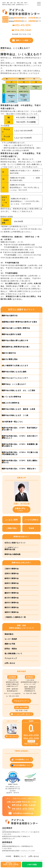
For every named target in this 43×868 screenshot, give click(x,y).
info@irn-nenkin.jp (23, 813)
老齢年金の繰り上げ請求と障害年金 (16, 328)
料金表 (32, 528)
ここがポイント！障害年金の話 (12, 548)
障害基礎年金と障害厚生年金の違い (16, 347)
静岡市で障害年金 (12, 578)
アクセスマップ (11, 658)
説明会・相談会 (11, 649)
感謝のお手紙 (10, 644)
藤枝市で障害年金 (12, 593)
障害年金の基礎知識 (13, 554)
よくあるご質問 (11, 520)
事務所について (20, 856)
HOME (9, 856)
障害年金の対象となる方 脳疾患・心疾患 (19, 409)
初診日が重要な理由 (10, 359)
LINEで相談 (32, 865)
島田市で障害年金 (12, 588)
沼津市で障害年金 (12, 574)
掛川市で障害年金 (12, 598)
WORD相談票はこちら (21, 765)
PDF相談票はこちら (21, 759)
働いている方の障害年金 (11, 397)
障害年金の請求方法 (10, 316)
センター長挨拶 (11, 639)
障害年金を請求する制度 (11, 334)
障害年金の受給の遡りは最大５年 (15, 340)
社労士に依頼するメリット (15, 543)
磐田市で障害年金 (12, 607)
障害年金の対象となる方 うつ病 (15, 415)
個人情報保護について (13, 653)
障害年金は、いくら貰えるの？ (14, 384)
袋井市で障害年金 (12, 603)
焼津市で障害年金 (12, 583)
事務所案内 (9, 634)
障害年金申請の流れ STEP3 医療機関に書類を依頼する (20, 445)
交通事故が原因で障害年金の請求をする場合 (19, 322)
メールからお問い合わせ (21, 714)
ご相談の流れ (11, 528)
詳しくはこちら (12, 736)
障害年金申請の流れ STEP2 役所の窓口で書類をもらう (20, 437)
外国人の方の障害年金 (11, 403)
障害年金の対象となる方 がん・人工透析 (19, 390)
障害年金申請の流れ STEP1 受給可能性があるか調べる (20, 429)
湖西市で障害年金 (12, 612)
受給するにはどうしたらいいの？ (15, 378)
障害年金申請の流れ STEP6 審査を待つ (19, 469)
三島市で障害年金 (12, 569)
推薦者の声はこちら (21, 509)
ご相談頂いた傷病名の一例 (15, 617)
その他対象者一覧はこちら (12, 422)
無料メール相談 (21, 40)
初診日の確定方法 (9, 353)
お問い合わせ (10, 663)
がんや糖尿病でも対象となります (15, 366)
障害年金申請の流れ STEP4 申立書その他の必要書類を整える (20, 453)
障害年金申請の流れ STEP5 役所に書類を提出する (20, 462)
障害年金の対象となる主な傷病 (14, 372)
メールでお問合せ (31, 520)
